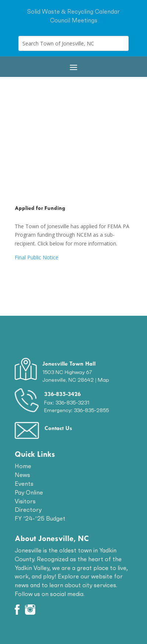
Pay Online (29, 492)
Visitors (25, 501)
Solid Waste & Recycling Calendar (73, 11)
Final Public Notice (37, 257)
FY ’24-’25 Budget (40, 518)
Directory (28, 510)
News (22, 475)
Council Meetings (74, 20)
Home (23, 466)
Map (103, 380)
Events (24, 484)
